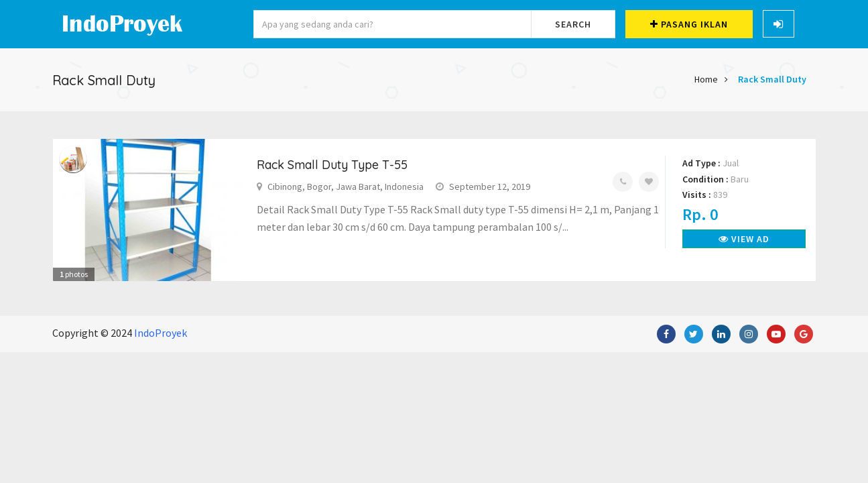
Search (573, 24)
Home (706, 79)
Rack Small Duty (772, 79)
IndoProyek (161, 333)
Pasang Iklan (689, 24)
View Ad (744, 239)
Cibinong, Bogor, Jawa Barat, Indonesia (346, 186)
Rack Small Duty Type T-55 (332, 165)
